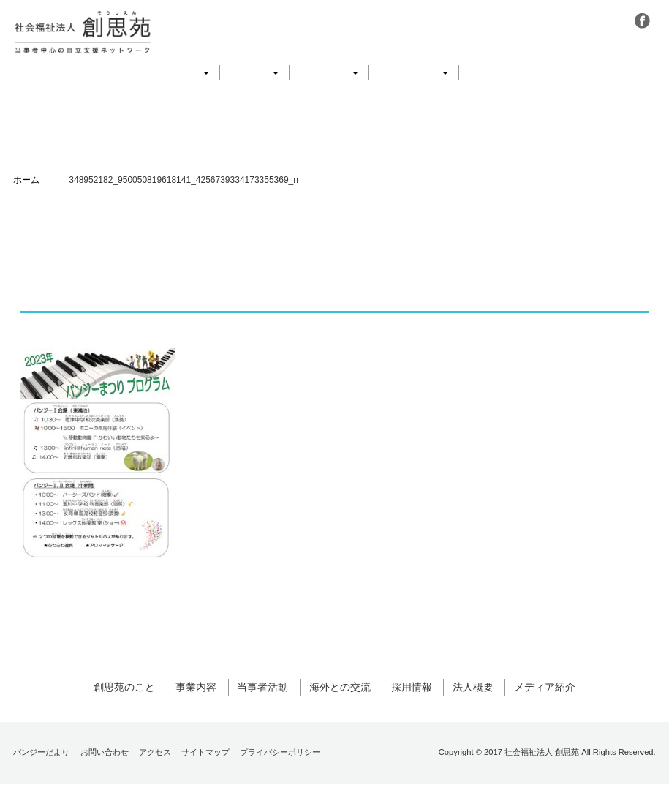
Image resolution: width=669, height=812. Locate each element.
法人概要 (552, 72)
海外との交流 (414, 72)
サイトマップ (205, 780)
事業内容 (254, 72)
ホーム (26, 180)
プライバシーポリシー (280, 780)
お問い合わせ (105, 780)
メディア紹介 (624, 72)
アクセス (155, 780)
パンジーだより (41, 780)
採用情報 (490, 72)
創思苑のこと (175, 72)
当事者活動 (329, 72)
